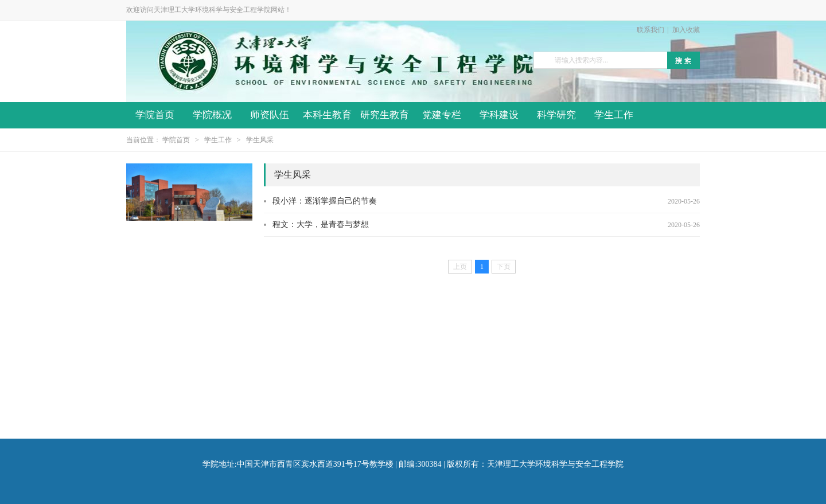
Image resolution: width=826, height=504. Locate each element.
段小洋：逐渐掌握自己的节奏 (325, 201)
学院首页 (155, 115)
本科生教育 (327, 115)
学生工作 (614, 115)
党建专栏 (442, 115)
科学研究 (556, 115)
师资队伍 (270, 115)
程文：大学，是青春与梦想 (321, 224)
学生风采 (260, 140)
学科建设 (499, 115)
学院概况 (212, 115)
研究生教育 (385, 115)
